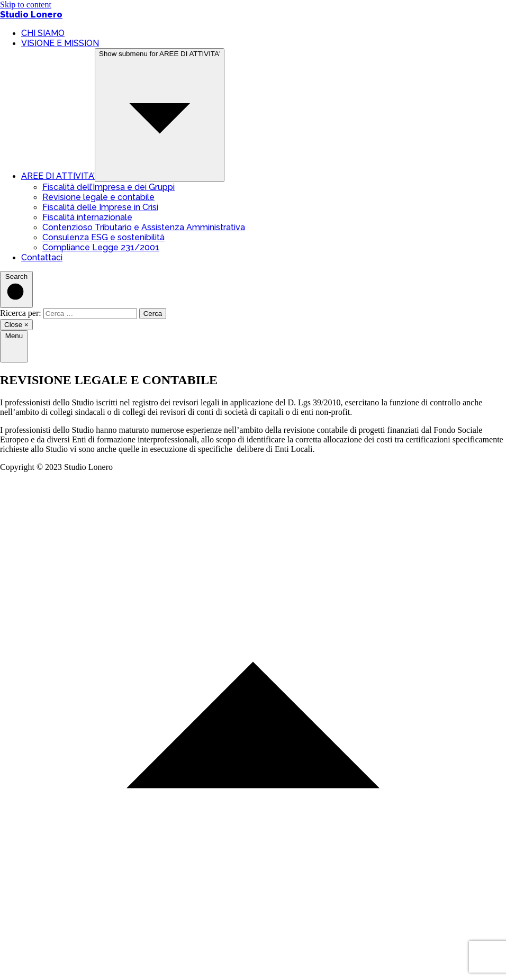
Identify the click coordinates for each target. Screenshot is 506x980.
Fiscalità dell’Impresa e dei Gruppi (109, 187)
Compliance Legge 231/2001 (101, 247)
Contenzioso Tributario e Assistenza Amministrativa (144, 227)
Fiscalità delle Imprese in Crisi (100, 207)
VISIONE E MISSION (60, 43)
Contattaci (42, 257)
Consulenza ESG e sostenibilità (103, 237)
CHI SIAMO (43, 33)
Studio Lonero (31, 15)
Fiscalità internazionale (87, 217)
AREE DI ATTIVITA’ (58, 176)
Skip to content (26, 4)
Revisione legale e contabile (98, 197)
